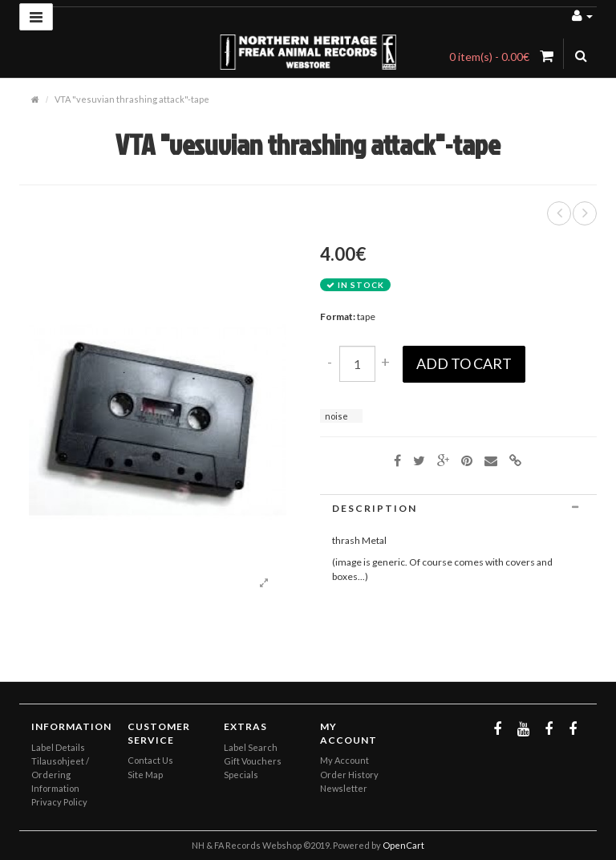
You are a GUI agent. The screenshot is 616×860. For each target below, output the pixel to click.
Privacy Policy (59, 802)
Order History (349, 775)
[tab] (458, 508)
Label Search (251, 747)
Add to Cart (464, 363)
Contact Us (150, 760)
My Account (344, 760)
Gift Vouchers (253, 761)
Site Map (145, 775)
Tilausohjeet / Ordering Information (60, 775)
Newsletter (344, 788)
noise (336, 416)
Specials (241, 775)
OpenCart (403, 845)
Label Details (58, 747)
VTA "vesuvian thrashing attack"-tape (132, 99)
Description (458, 508)
